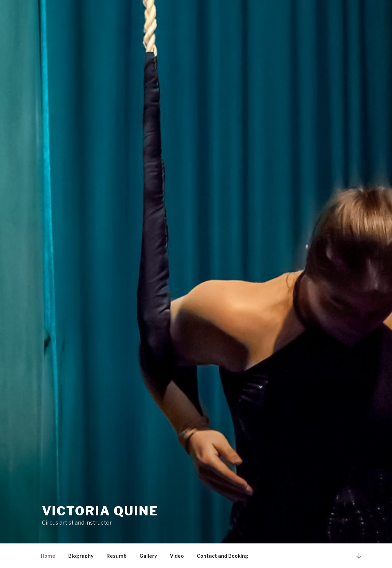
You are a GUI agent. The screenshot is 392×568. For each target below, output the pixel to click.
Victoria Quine (100, 511)
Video (177, 556)
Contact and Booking (223, 556)
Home (48, 556)
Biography (81, 556)
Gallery (148, 556)
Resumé (117, 556)
